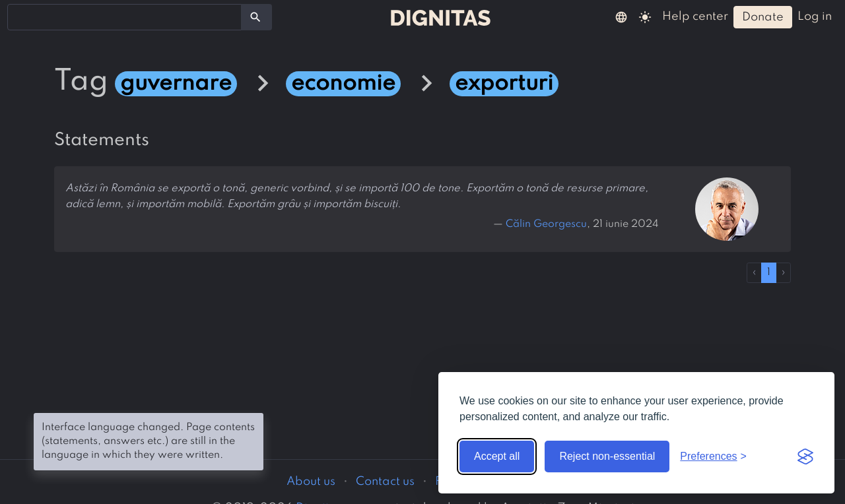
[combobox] (124, 17)
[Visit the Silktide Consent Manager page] (805, 457)
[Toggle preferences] (713, 457)
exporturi (504, 84)
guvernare (176, 84)
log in (815, 16)
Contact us (385, 482)
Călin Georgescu (546, 224)
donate (763, 17)
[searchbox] (20, 16)
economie (343, 84)
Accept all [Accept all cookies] (497, 456)
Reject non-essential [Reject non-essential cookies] (607, 456)
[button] (621, 16)
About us (311, 482)
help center (695, 16)
